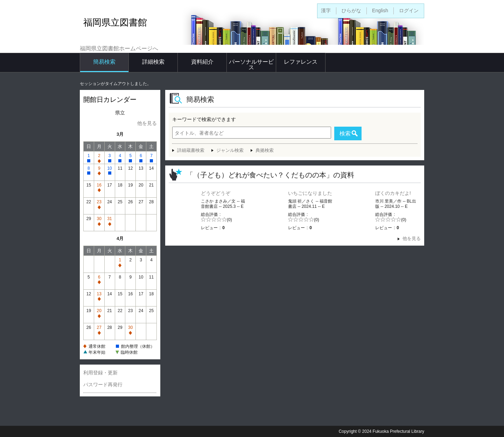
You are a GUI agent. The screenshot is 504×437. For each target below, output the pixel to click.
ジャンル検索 (230, 150)
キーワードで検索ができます (204, 119)
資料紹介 (202, 62)
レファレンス (301, 62)
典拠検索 (265, 150)
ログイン (409, 10)
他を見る (147, 123)
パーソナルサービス (251, 65)
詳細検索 (153, 62)
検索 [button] (345, 133)
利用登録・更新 (100, 373)
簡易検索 (104, 62)
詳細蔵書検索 (191, 150)
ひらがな (351, 10)
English (380, 10)
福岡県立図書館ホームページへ (119, 48)
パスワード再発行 (103, 385)
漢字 (326, 10)
